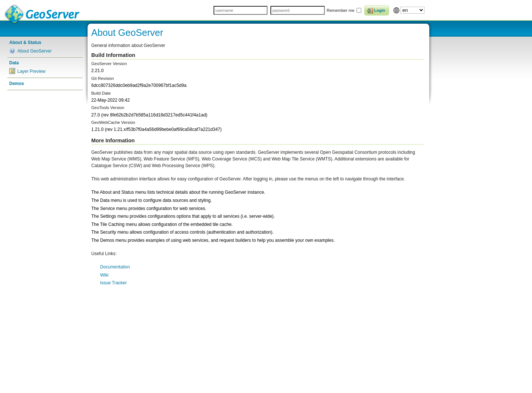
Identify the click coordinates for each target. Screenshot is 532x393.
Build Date (101, 93)
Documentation (115, 267)
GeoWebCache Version (113, 122)
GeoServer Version (109, 64)
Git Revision (103, 78)
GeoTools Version (108, 108)
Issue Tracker (113, 283)
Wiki (104, 275)
